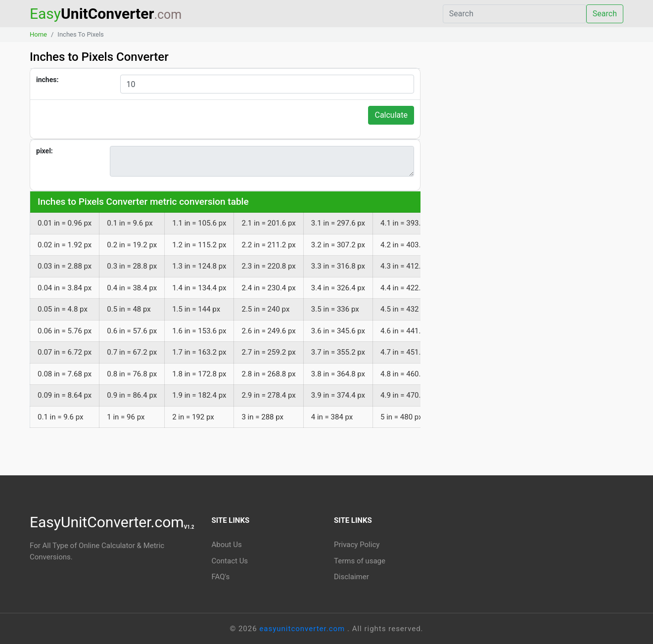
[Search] (514, 14)
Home (38, 34)
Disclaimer (351, 577)
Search (605, 14)
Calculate (391, 115)
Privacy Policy (357, 545)
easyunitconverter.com (303, 629)
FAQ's (221, 577)
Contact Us (230, 561)
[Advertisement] (529, 143)
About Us (227, 545)
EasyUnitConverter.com (112, 522)
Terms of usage (360, 561)
